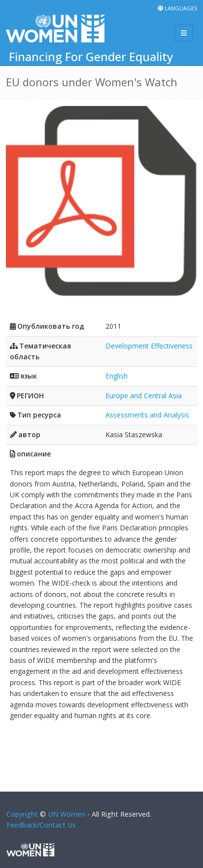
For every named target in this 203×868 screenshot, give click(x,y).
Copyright (22, 814)
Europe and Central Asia (144, 396)
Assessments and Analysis (147, 415)
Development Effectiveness (149, 346)
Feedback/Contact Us (41, 825)
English (117, 376)
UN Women (67, 814)
